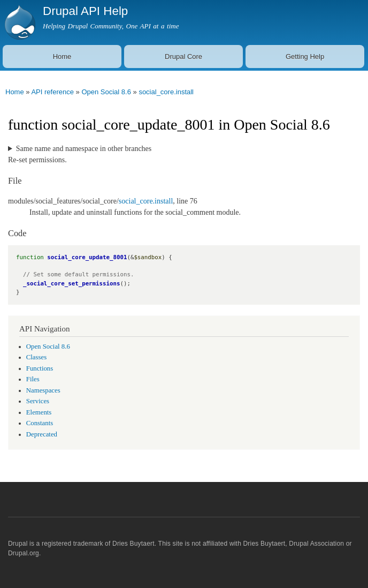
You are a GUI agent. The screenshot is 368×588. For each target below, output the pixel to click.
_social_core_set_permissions (71, 284)
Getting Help (305, 56)
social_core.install (166, 92)
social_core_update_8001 (87, 257)
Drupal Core (183, 56)
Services (38, 401)
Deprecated (42, 434)
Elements (39, 412)
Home (62, 56)
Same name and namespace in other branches (84, 149)
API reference (52, 92)
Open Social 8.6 (106, 92)
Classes (36, 357)
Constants (40, 423)
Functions (40, 368)
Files (33, 379)
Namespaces (43, 390)
